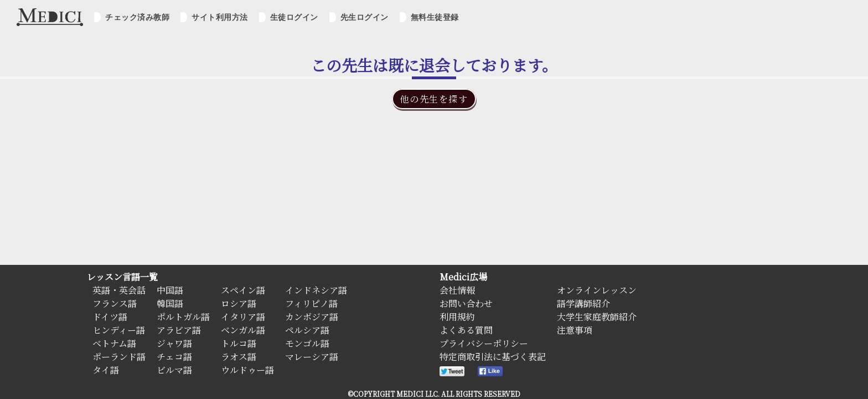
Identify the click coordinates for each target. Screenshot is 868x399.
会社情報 (457, 290)
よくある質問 (466, 330)
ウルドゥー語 (247, 370)
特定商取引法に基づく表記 (493, 357)
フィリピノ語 (311, 303)
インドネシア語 (316, 290)
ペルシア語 (307, 330)
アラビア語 (179, 330)
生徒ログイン (294, 17)
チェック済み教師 (137, 17)
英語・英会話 (119, 290)
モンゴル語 (307, 343)
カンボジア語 (312, 317)
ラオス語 (239, 357)
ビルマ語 (174, 370)
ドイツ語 (110, 317)
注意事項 (575, 330)
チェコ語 (174, 357)
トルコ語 (239, 343)
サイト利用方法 (220, 17)
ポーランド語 (119, 357)
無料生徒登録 (435, 17)
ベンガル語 (243, 330)
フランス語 (115, 303)
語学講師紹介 (583, 303)
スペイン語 (243, 290)
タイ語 (106, 370)
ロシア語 (239, 303)
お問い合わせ (466, 303)
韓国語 (170, 303)
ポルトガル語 (183, 317)
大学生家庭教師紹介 (597, 317)
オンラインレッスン (597, 290)
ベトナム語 (114, 343)
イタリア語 (243, 317)
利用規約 (457, 317)
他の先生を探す (434, 99)
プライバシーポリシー (484, 343)
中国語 (170, 290)
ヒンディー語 (119, 330)
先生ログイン (365, 17)
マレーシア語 (312, 357)
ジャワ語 (174, 343)
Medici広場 (463, 277)
